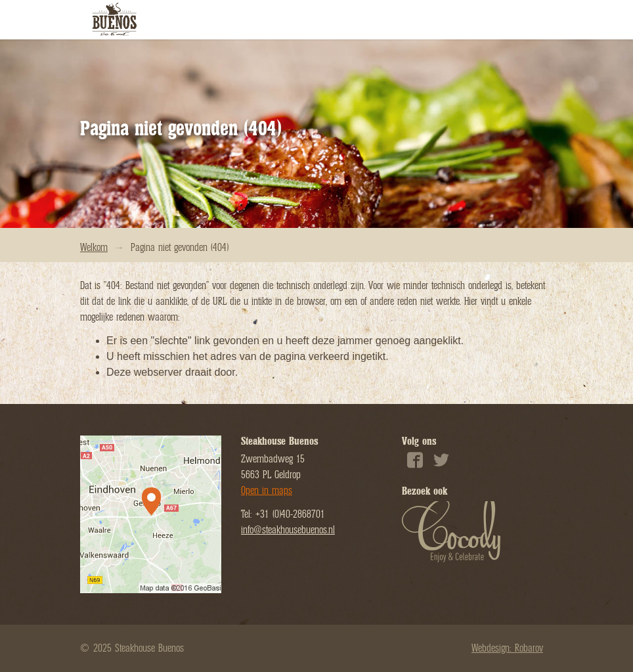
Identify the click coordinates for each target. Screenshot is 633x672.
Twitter (441, 464)
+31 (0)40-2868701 (290, 514)
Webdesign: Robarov (507, 648)
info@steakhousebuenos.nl (288, 530)
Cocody (451, 534)
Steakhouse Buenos (116, 20)
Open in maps (267, 491)
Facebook (415, 464)
